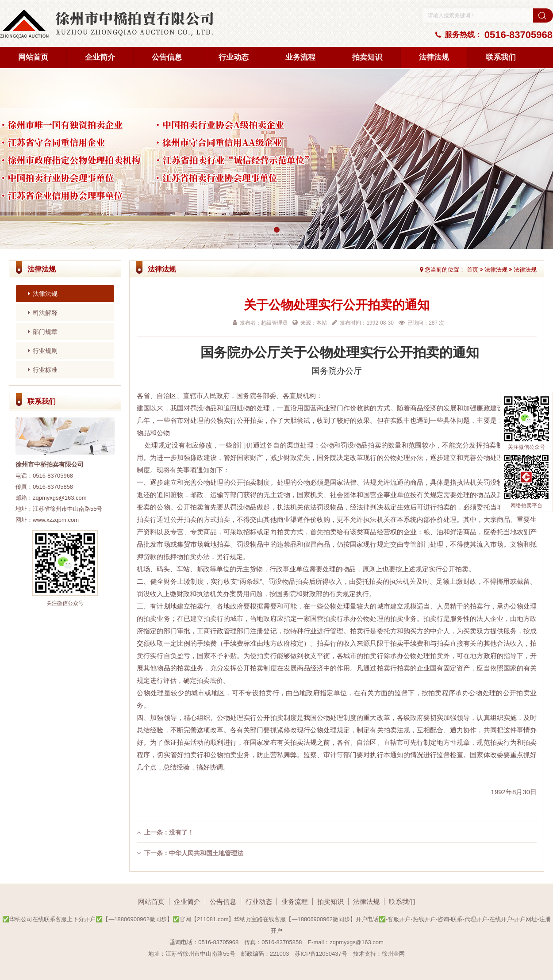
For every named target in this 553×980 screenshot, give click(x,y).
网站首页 (33, 57)
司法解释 (43, 313)
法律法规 (434, 57)
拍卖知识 (367, 57)
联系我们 (501, 57)
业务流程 (300, 57)
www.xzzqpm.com (56, 520)
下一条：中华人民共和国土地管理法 (190, 853)
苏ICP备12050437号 (321, 954)
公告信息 (167, 57)
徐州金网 (393, 954)
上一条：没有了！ (165, 832)
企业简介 (100, 57)
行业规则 (43, 351)
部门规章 (43, 332)
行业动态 (234, 57)
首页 (472, 270)
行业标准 (43, 370)
